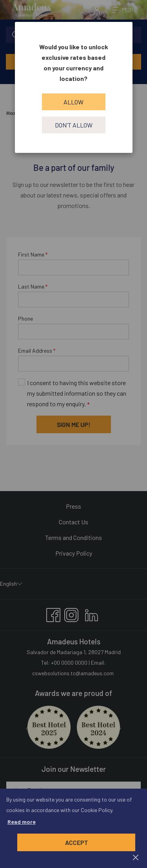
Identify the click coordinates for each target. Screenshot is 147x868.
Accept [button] (76, 842)
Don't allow (74, 125)
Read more (22, 822)
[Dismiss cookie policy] (136, 857)
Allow (73, 102)
